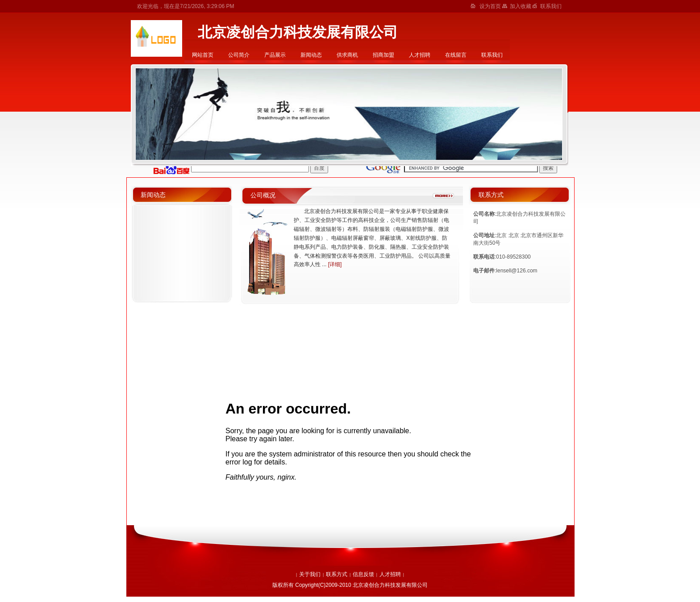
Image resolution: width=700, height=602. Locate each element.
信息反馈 (363, 574)
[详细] (335, 264)
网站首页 (203, 55)
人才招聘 (420, 55)
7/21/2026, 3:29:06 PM (207, 6)
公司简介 (239, 55)
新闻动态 (311, 55)
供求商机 (347, 55)
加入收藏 (521, 6)
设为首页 (491, 6)
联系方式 (337, 574)
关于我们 (310, 574)
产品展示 (275, 55)
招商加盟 (383, 55)
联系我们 (492, 55)
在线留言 (456, 55)
